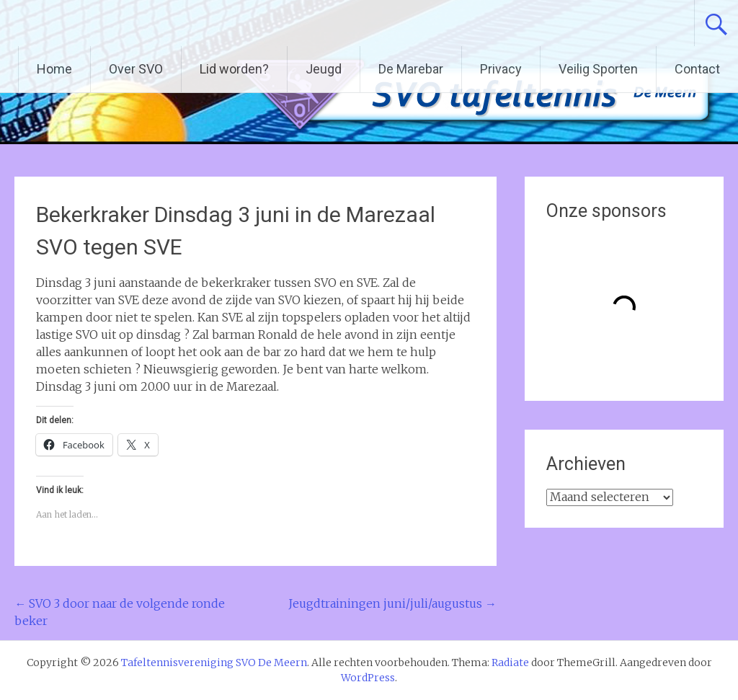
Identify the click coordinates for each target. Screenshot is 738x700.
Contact (697, 69)
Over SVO (136, 69)
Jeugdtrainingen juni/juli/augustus (392, 603)
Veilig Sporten (598, 69)
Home (54, 69)
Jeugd (324, 69)
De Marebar (411, 69)
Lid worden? (234, 69)
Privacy (501, 69)
